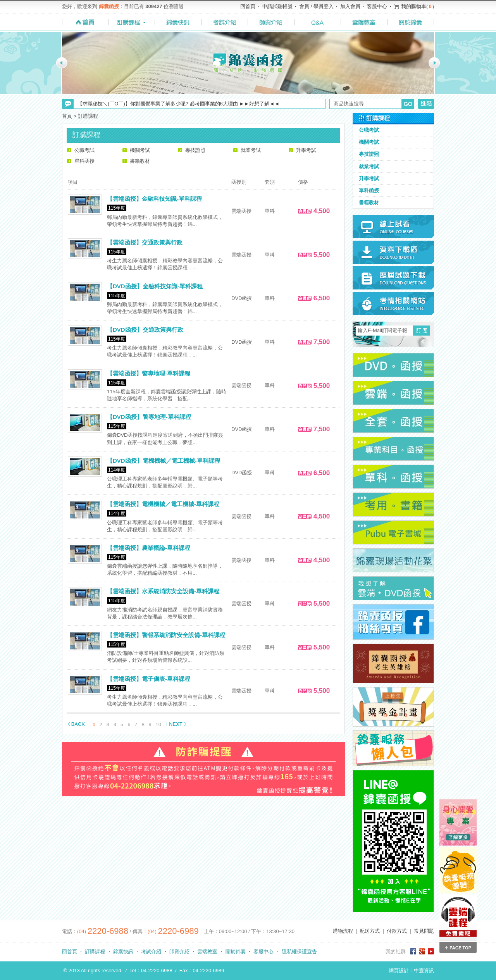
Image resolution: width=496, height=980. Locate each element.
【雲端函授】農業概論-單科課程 (149, 548)
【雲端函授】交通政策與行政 (145, 242)
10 (158, 724)
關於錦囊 (236, 952)
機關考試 (140, 150)
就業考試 (251, 150)
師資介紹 (179, 952)
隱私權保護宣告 (299, 952)
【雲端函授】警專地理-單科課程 (149, 373)
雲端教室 (207, 952)
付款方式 (397, 931)
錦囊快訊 (123, 952)
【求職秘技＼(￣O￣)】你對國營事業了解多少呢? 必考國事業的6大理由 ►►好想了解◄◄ (178, 104)
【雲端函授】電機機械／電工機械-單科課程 (163, 504)
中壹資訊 (424, 971)
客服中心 (377, 6)
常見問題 (424, 931)
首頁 (67, 116)
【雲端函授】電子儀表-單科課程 (149, 679)
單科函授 (84, 161)
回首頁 (248, 6)
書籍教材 (140, 161)
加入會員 (350, 6)
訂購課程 (95, 952)
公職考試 (84, 150)
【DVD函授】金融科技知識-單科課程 (155, 286)
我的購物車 (414, 6)
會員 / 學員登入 (316, 6)
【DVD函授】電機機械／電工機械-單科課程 (164, 461)
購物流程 (343, 931)
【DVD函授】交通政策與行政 (145, 330)
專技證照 (195, 150)
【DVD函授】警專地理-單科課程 (149, 417)
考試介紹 (151, 952)
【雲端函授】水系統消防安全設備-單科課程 (163, 591)
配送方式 (370, 931)
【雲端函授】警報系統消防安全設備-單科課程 (166, 635)
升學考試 (306, 150)
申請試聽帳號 (277, 6)
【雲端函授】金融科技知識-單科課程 (154, 199)
